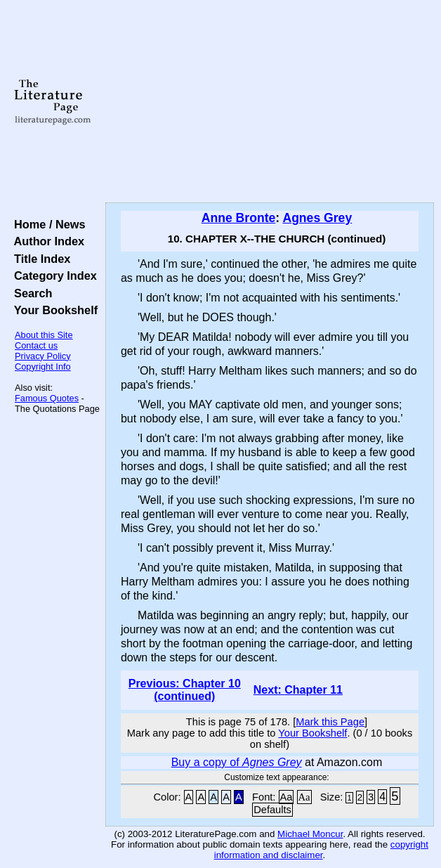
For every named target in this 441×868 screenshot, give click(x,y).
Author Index (46, 241)
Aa (287, 797)
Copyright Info (43, 367)
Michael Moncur (310, 834)
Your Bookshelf (53, 310)
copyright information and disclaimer (321, 850)
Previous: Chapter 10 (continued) (185, 690)
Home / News (47, 224)
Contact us (36, 345)
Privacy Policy (43, 356)
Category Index (52, 276)
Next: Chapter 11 (298, 690)
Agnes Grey (317, 218)
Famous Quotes (47, 398)
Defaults (272, 810)
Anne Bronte (239, 218)
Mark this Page (330, 722)
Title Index (39, 259)
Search (30, 293)
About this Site (44, 335)
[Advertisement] (270, 102)
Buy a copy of (237, 762)
